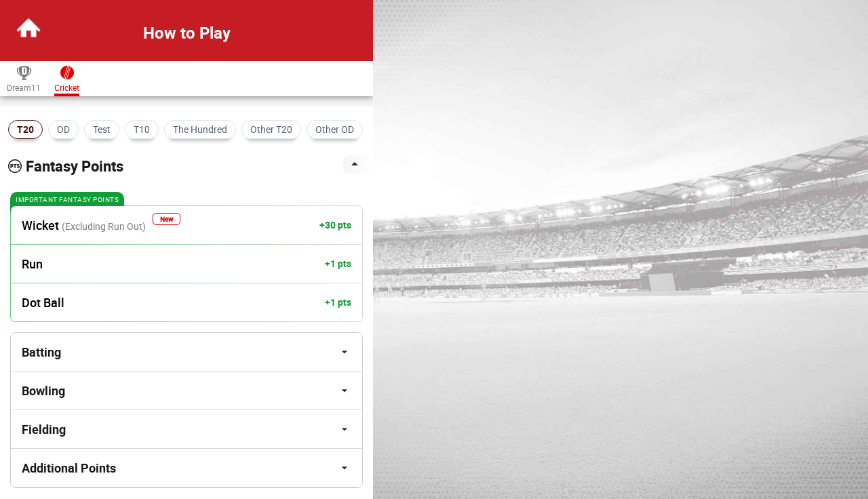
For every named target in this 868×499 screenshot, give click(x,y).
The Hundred (200, 129)
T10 (142, 129)
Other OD (335, 129)
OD (63, 129)
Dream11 (24, 78)
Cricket (67, 78)
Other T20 (271, 129)
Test (102, 129)
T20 (25, 129)
